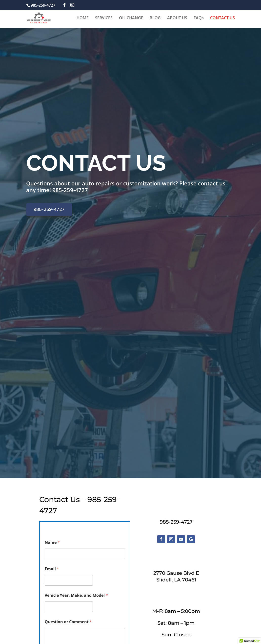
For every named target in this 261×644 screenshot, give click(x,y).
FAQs (199, 18)
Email (52, 569)
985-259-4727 (70, 190)
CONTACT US (222, 18)
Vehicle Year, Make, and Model (76, 595)
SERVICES (104, 18)
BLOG (155, 18)
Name (52, 543)
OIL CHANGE (131, 18)
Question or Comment (68, 622)
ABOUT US (177, 18)
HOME (83, 18)
